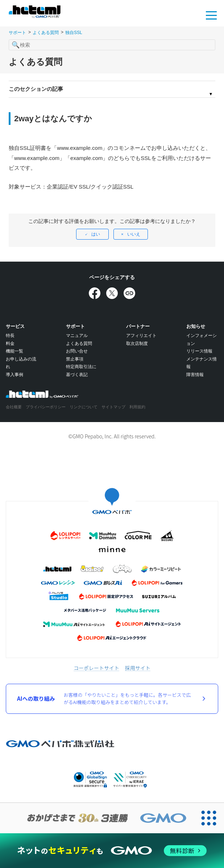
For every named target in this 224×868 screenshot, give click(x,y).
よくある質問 (46, 33)
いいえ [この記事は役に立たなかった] (134, 234)
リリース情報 (199, 351)
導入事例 (14, 375)
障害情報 (195, 375)
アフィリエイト (141, 336)
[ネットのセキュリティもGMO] (112, 851)
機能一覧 (14, 351)
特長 (10, 336)
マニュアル (77, 336)
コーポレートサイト (96, 668)
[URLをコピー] (129, 293)
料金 (10, 344)
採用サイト (138, 668)
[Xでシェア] (112, 293)
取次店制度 (137, 344)
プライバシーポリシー (46, 407)
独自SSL (74, 33)
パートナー (138, 326)
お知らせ (196, 326)
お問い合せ (77, 351)
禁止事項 (75, 359)
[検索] (112, 45)
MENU (211, 15)
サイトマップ (113, 407)
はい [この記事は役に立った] (96, 234)
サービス (15, 326)
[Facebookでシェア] (95, 293)
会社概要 (14, 407)
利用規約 (137, 407)
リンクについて (84, 407)
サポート (17, 33)
